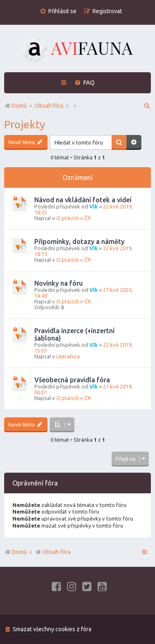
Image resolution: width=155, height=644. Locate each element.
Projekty (25, 124)
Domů (19, 552)
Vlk (94, 206)
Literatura (68, 356)
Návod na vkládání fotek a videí (83, 200)
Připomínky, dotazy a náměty (79, 241)
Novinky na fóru (58, 283)
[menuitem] (58, 11)
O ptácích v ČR (74, 218)
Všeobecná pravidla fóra (72, 380)
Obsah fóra (53, 552)
